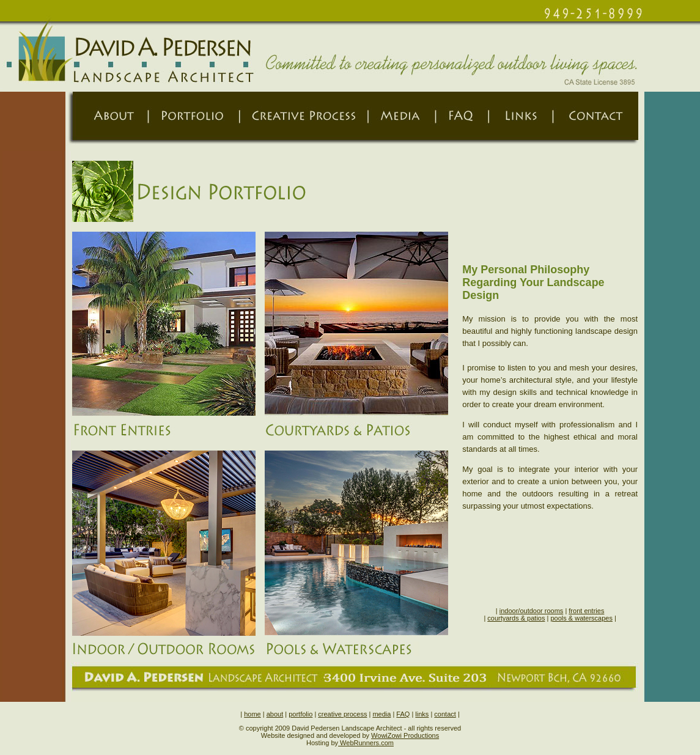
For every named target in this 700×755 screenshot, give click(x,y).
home (252, 714)
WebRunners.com (366, 743)
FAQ (403, 714)
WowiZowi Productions (405, 735)
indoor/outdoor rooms (532, 611)
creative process (342, 714)
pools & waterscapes (581, 618)
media (381, 714)
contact (445, 714)
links (422, 714)
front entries (586, 611)
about (275, 714)
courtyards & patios (516, 618)
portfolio (300, 714)
